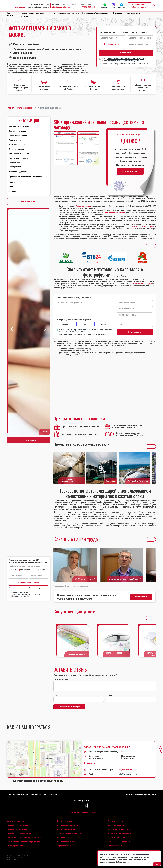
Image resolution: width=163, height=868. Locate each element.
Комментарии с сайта (18, 158)
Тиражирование (64, 846)
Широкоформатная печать (119, 833)
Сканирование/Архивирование (95, 13)
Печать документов (66, 829)
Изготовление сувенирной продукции (23, 842)
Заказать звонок (29, 440)
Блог (11, 187)
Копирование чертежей (67, 825)
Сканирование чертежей (18, 825)
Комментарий (61, 680)
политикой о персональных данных (126, 61)
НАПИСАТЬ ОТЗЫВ (29, 202)
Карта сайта (74, 813)
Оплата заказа (15, 140)
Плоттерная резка (116, 846)
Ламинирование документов (70, 833)
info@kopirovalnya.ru (61, 7)
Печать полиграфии (116, 838)
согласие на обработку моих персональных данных (125, 59)
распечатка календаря (142, 283)
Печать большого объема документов (24, 838)
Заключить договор (130, 171)
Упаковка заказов (17, 145)
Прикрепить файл (112, 44)
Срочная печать (64, 838)
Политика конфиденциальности (141, 795)
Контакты (25, 17)
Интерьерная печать (16, 846)
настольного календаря (143, 227)
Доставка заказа (16, 149)
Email (109, 695)
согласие (109, 64)
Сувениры (117, 13)
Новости (13, 182)
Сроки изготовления (18, 136)
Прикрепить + (141, 597)
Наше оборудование (18, 172)
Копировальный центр (67, 13)
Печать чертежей (65, 821)
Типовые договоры (17, 131)
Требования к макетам (19, 127)
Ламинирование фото (76, 654)
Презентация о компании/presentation (26, 177)
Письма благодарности (19, 162)
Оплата (85, 813)
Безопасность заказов (19, 153)
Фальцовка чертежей (117, 825)
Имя (57, 695)
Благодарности (133, 13)
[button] (13, 14)
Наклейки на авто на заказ (114, 654)
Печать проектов (115, 821)
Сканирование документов (19, 833)
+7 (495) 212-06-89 (89, 7)
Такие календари (84, 206)
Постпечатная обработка (119, 842)
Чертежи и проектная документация (37, 13)
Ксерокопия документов (119, 829)
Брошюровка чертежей (17, 829)
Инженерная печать (16, 821)
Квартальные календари (114, 212)
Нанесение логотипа (66, 842)
